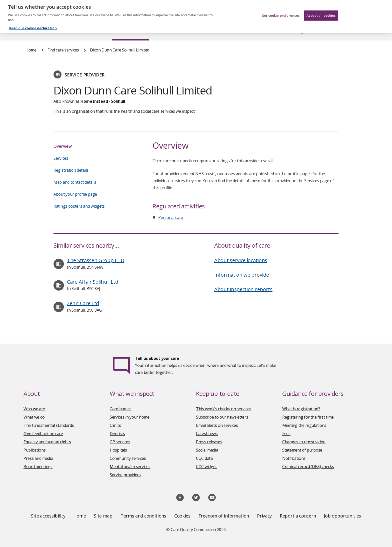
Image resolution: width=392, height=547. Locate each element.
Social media (207, 450)
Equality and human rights (47, 442)
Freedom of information (224, 516)
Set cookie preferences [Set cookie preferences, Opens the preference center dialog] (281, 11)
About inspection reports (243, 289)
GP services (120, 442)
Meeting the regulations (304, 425)
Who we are (34, 409)
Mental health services (130, 467)
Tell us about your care (157, 358)
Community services (128, 458)
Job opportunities (342, 516)
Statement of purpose (302, 450)
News (182, 31)
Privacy (264, 516)
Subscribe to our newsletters (222, 417)
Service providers (125, 475)
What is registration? (301, 409)
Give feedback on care (43, 434)
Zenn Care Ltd (83, 303)
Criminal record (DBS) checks (308, 467)
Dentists (117, 434)
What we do (34, 417)
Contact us (356, 31)
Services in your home (130, 417)
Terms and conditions (143, 516)
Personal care (171, 217)
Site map (103, 516)
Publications (228, 31)
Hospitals (118, 450)
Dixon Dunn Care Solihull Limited (120, 50)
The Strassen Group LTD (95, 260)
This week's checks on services (224, 409)
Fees (286, 434)
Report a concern (298, 516)
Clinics (115, 425)
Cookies (182, 516)
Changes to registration (304, 442)
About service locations (241, 260)
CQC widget (206, 467)
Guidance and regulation (293, 31)
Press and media (38, 458)
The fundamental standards (49, 425)
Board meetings (38, 467)
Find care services (130, 31)
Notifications (294, 458)
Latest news (207, 434)
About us (75, 31)
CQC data (204, 458)
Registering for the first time (308, 417)
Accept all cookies (321, 11)
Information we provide (241, 275)
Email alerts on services (217, 425)
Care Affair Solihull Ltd (93, 282)
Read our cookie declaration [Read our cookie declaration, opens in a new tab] (33, 24)
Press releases (209, 442)
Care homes (121, 409)
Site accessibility (48, 516)
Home (31, 31)
